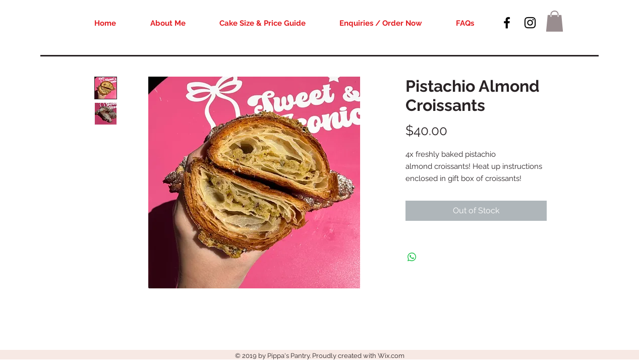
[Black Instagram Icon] (530, 23)
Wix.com (391, 356)
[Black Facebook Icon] (507, 23)
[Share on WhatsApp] (412, 257)
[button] (555, 21)
